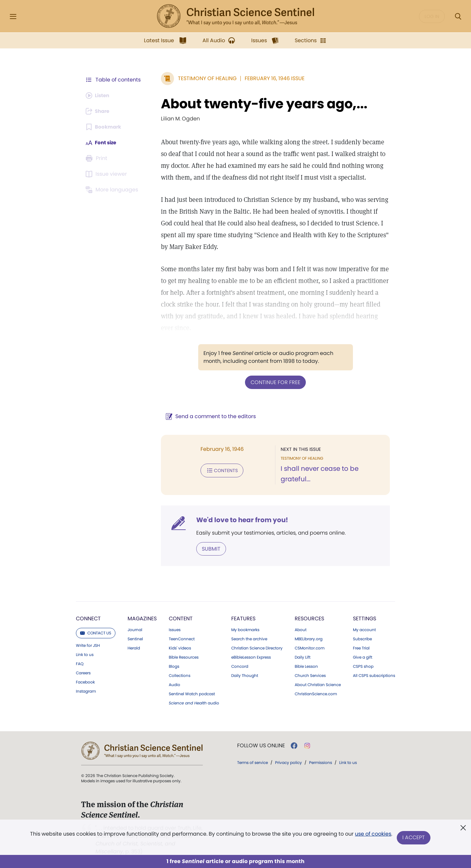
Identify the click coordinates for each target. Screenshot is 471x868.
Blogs (174, 666)
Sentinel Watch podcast (192, 693)
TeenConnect (182, 638)
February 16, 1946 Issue (271, 78)
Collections (180, 675)
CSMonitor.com (310, 647)
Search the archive (249, 638)
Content (181, 618)
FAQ (80, 663)
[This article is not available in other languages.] (113, 190)
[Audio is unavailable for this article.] (99, 96)
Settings (365, 618)
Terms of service (253, 762)
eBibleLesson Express (251, 657)
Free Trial (361, 647)
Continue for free (274, 382)
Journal (135, 629)
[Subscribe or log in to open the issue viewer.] (107, 174)
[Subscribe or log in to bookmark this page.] (105, 127)
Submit (208, 548)
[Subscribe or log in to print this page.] (97, 158)
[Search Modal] (458, 17)
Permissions (321, 762)
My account (364, 629)
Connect (88, 618)
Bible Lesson (306, 666)
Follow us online (261, 745)
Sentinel (135, 638)
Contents (219, 470)
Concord (240, 666)
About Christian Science (318, 684)
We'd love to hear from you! (239, 520)
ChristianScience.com (316, 693)
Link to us (85, 654)
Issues (175, 629)
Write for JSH (88, 645)
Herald (134, 647)
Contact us (96, 632)
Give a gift (363, 657)
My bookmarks (245, 629)
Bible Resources (184, 657)
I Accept (414, 838)
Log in (432, 16)
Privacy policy (288, 762)
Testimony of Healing (204, 78)
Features (243, 618)
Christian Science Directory (257, 647)
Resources (309, 618)
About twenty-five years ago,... (261, 104)
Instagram (86, 691)
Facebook (85, 682)
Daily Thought (245, 675)
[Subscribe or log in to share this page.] (99, 111)
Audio (174, 684)
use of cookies (373, 835)
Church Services (310, 675)
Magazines (142, 618)
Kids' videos (180, 647)
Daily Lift (303, 657)
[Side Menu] (13, 17)
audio (194, 702)
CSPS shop (363, 666)
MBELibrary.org (309, 638)
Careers (83, 672)
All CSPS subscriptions (374, 675)
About (301, 629)
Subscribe (362, 638)
